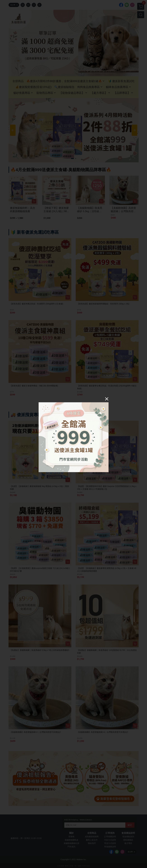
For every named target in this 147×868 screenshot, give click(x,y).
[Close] (107, 399)
